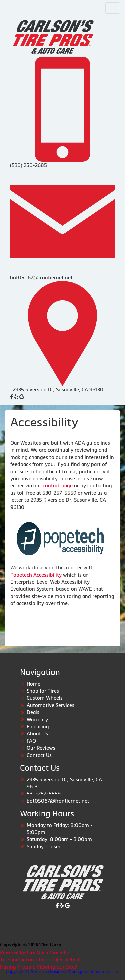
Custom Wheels (45, 698)
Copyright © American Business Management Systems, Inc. (63, 971)
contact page (58, 485)
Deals (33, 712)
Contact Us (39, 755)
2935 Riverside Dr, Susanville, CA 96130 (58, 389)
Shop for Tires (43, 691)
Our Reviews (41, 748)
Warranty (37, 719)
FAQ (31, 741)
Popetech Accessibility (36, 575)
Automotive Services (50, 705)
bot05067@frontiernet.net (41, 277)
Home (33, 684)
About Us (37, 733)
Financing (38, 726)
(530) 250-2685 (28, 165)
